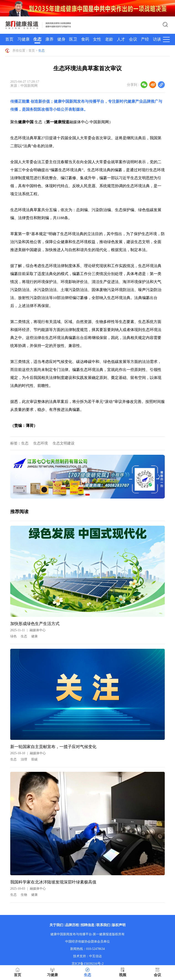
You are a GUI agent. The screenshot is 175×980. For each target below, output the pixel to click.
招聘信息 (87, 925)
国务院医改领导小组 (43, 109)
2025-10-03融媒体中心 (28, 889)
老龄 (109, 39)
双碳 (34, 759)
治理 (24, 759)
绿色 (13, 636)
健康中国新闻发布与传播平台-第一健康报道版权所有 (88, 934)
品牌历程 (72, 925)
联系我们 (103, 925)
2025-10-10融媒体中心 (28, 753)
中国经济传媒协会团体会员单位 (87, 942)
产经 (145, 39)
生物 (24, 895)
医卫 (73, 39)
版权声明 (119, 925)
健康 (34, 636)
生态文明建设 (64, 443)
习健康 (23, 39)
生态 (37, 39)
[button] (87, 495)
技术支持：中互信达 (87, 956)
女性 (97, 39)
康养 (49, 39)
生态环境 (41, 443)
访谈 (157, 39)
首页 (9, 39)
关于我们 (56, 925)
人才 (121, 39)
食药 (85, 39)
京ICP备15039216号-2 (88, 964)
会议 (133, 39)
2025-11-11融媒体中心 (28, 630)
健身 (61, 39)
